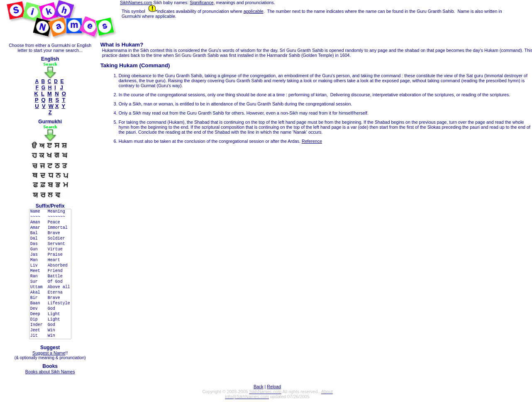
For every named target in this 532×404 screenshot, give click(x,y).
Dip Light (50, 320)
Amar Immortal (50, 228)
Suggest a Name (49, 353)
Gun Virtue (50, 250)
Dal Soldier (50, 239)
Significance (201, 2)
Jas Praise (50, 255)
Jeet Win (50, 331)
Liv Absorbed (50, 266)
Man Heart (50, 261)
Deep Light (50, 315)
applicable (254, 11)
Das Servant (50, 244)
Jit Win (50, 336)
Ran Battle (50, 277)
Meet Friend (50, 271)
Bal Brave (50, 234)
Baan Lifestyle (50, 304)
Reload (274, 387)
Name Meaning (50, 212)
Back (259, 387)
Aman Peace (50, 223)
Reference (312, 141)
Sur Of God (50, 282)
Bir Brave (50, 298)
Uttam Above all (50, 288)
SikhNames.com (136, 2)
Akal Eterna (50, 293)
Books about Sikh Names (50, 372)
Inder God (50, 325)
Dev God (50, 309)
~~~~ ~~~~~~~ (50, 217)
